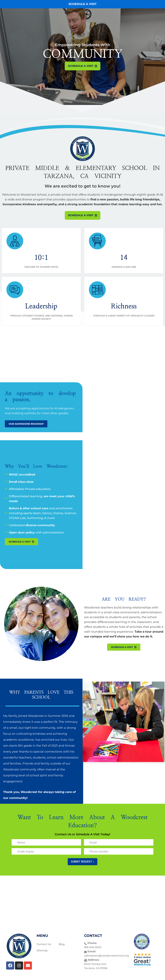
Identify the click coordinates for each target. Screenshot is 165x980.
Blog (62, 944)
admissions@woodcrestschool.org (107, 956)
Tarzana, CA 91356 (96, 968)
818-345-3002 (93, 947)
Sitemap (42, 950)
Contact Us (44, 944)
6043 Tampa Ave (95, 964)
